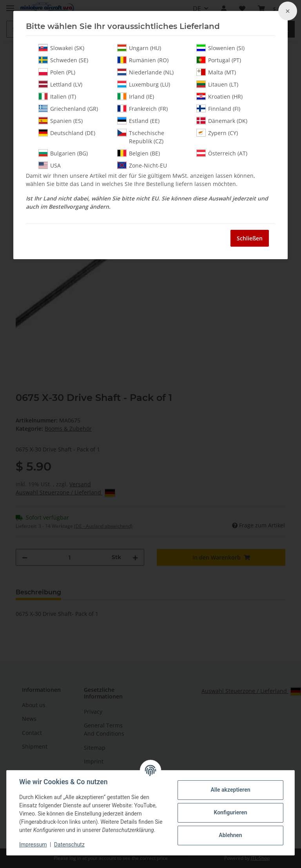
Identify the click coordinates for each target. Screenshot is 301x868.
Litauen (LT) (217, 84)
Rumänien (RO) (143, 60)
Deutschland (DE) (67, 133)
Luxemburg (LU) (144, 84)
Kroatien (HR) (219, 96)
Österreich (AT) (222, 153)
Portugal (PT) (219, 60)
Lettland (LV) (60, 84)
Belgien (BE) (139, 153)
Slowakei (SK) (61, 48)
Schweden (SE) (63, 60)
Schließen (250, 238)
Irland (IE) (136, 96)
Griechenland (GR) (68, 108)
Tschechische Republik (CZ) (141, 137)
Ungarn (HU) (139, 48)
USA (50, 165)
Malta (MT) (216, 72)
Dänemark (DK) (222, 121)
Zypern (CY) (217, 133)
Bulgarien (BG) (63, 153)
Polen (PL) (57, 72)
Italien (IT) (57, 96)
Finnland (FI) (218, 108)
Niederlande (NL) (145, 72)
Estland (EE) (138, 121)
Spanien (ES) (61, 121)
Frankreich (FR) (142, 108)
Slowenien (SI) (220, 48)
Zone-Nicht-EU (142, 165)
